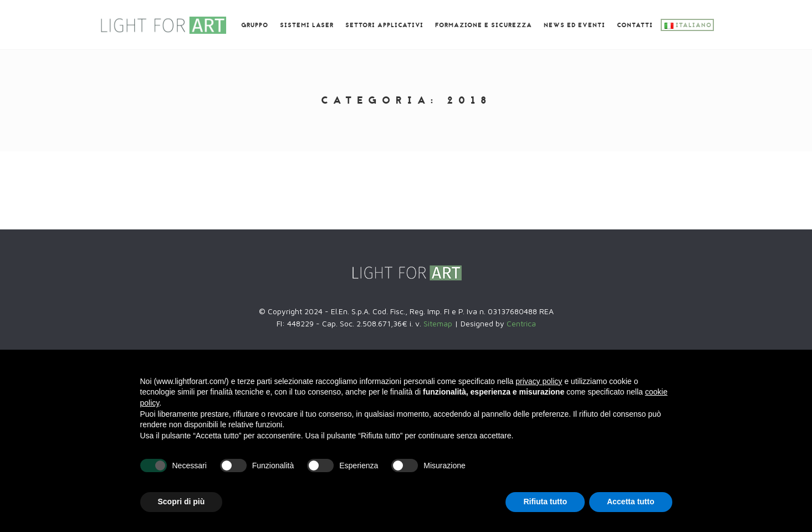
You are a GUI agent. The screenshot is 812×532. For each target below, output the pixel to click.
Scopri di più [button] (182, 502)
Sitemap (439, 323)
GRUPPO (255, 25)
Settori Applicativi (384, 25)
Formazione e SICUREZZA (484, 25)
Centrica (521, 323)
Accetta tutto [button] (631, 502)
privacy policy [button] (539, 381)
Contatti (635, 25)
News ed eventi (574, 25)
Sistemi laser (307, 25)
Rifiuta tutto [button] (545, 502)
